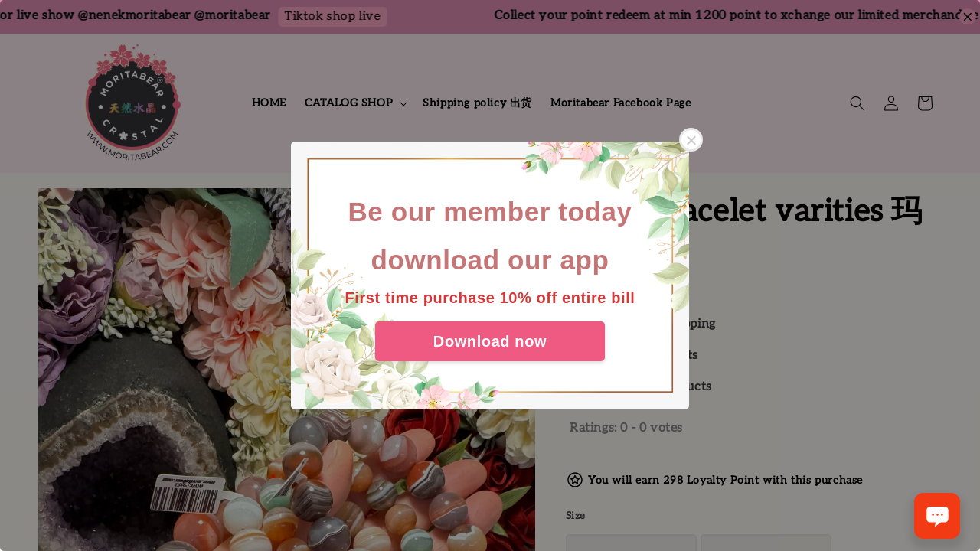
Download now (490, 341)
